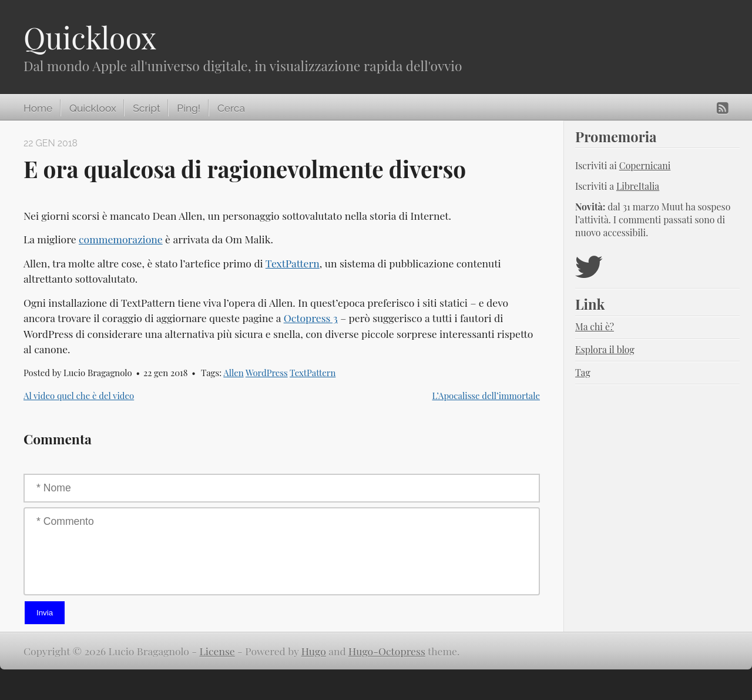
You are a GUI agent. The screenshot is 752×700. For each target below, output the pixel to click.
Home (38, 108)
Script (146, 108)
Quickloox (90, 37)
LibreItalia (638, 186)
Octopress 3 (311, 318)
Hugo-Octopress (387, 651)
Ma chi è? (595, 326)
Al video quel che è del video (79, 396)
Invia (45, 613)
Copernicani (645, 165)
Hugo (314, 651)
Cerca (231, 108)
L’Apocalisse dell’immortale (486, 396)
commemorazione (121, 239)
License (217, 651)
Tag (583, 372)
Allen (233, 373)
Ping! (189, 108)
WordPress (267, 373)
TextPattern (293, 263)
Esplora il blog (605, 349)
